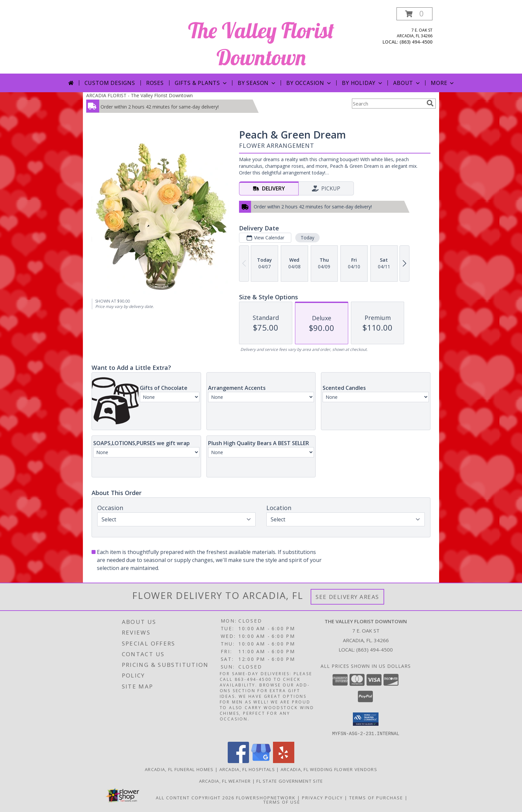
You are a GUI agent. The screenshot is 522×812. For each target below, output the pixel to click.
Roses (155, 83)
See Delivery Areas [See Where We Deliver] (347, 597)
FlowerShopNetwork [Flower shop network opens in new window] (266, 797)
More (443, 83)
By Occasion (309, 83)
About (407, 83)
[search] (430, 103)
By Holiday (363, 83)
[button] (414, 14)
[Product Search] (388, 104)
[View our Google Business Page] (261, 761)
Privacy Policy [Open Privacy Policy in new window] (322, 797)
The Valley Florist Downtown (261, 44)
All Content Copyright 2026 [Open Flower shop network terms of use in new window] (195, 797)
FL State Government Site (290, 781)
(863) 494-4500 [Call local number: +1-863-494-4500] (416, 42)
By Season (257, 83)
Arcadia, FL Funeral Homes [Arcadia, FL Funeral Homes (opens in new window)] (179, 769)
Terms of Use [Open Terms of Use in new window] (282, 802)
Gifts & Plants (201, 83)
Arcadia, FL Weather (225, 781)
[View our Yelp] (284, 761)
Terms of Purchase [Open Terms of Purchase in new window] (376, 797)
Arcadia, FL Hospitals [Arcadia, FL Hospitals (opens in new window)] (247, 769)
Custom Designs (110, 83)
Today (307, 238)
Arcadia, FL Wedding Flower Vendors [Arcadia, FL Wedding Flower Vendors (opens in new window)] (329, 769)
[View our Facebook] (238, 761)
